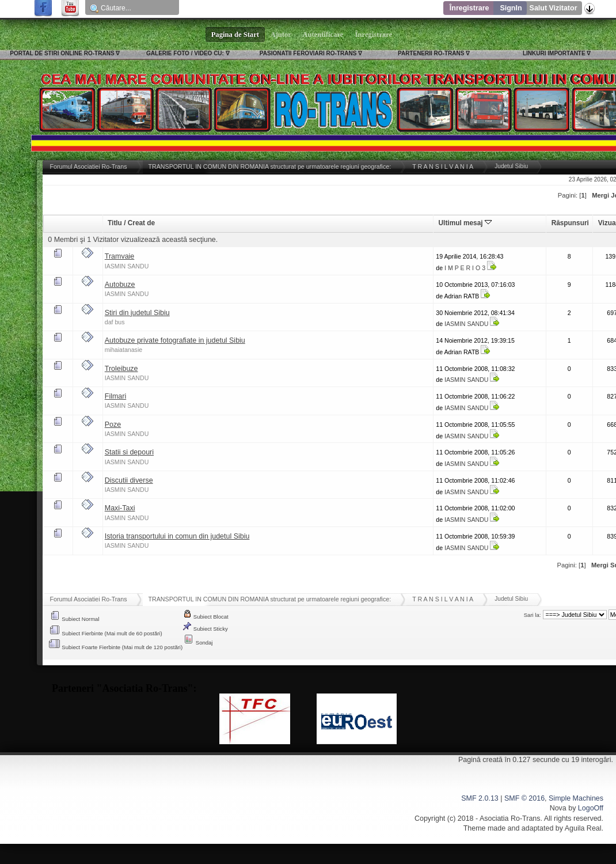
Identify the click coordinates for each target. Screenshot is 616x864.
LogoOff (591, 808)
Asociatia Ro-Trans (510, 818)
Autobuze (120, 285)
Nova (558, 808)
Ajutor (281, 35)
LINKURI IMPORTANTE (554, 53)
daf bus (115, 322)
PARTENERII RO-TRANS (431, 53)
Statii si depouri (129, 452)
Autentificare (323, 35)
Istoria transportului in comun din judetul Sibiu (177, 536)
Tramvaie (120, 256)
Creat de (141, 223)
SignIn (511, 8)
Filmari (115, 396)
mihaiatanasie (123, 350)
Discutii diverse (129, 480)
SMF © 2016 (524, 798)
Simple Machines (576, 798)
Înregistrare (469, 8)
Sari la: (533, 615)
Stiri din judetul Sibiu (137, 313)
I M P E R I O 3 (465, 268)
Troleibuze (121, 369)
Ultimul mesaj (465, 223)
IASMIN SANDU (127, 266)
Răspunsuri (570, 223)
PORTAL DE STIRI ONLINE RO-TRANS (62, 53)
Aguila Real (583, 828)
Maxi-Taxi (120, 508)
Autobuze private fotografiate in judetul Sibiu (175, 340)
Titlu (115, 223)
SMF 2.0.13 (480, 798)
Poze (113, 425)
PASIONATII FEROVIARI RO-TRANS (308, 53)
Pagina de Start (235, 35)
